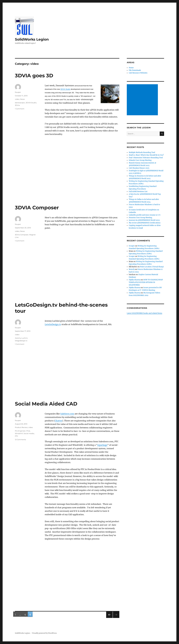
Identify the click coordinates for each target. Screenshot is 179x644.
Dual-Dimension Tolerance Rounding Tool (146, 158)
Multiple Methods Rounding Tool (142, 152)
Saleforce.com (67, 414)
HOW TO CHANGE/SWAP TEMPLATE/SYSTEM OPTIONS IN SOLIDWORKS (146, 282)
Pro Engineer (20, 431)
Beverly (132, 269)
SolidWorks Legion (32, 39)
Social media (29, 433)
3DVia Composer (22, 235)
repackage (102, 445)
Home (131, 68)
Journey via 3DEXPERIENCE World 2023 (144, 220)
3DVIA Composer (37, 208)
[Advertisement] (143, 100)
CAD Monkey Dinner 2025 (139, 168)
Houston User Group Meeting (140, 218)
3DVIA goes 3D (34, 76)
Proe (28, 431)
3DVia (17, 105)
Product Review (21, 427)
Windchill (19, 433)
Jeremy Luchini (21, 338)
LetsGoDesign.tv (53, 324)
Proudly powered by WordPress (45, 633)
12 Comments (20, 440)
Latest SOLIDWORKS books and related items (145, 313)
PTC (16, 436)
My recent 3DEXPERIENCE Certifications (145, 223)
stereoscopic (20, 103)
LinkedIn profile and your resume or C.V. (145, 215)
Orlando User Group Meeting (140, 160)
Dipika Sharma (135, 280)
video (17, 99)
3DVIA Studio (65, 89)
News (22, 99)
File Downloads (135, 70)
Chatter (59, 421)
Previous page (109, 618)
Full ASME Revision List (138, 192)
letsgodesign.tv (21, 341)
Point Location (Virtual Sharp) (152, 267)
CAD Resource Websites (138, 73)
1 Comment (20, 109)
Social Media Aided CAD (46, 404)
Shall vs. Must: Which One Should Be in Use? (146, 155)
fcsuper (18, 92)
